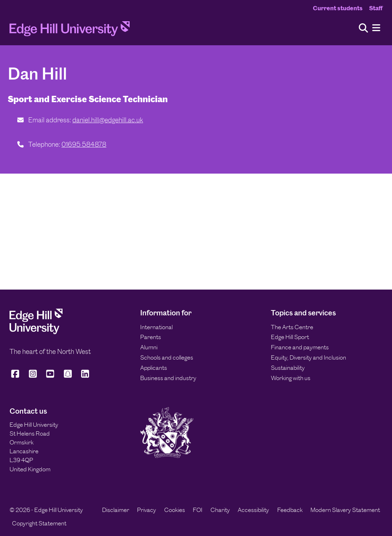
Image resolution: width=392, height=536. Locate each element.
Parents (151, 337)
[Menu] (376, 28)
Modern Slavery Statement (345, 510)
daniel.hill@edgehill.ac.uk (108, 120)
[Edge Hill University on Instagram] (33, 377)
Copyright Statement (39, 523)
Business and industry (168, 378)
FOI (198, 510)
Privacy (147, 510)
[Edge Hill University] (36, 332)
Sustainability (288, 368)
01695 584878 (84, 144)
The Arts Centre (292, 327)
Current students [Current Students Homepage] (338, 8)
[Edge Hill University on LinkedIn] (85, 377)
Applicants (154, 368)
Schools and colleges (167, 357)
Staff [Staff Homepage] (376, 8)
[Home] (70, 31)
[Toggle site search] (363, 28)
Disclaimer (116, 510)
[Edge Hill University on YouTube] (50, 377)
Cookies (175, 510)
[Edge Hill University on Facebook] (16, 377)
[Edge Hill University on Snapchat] (68, 377)
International (156, 327)
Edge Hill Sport (290, 337)
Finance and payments (300, 347)
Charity (220, 510)
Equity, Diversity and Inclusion (308, 357)
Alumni (149, 347)
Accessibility (253, 510)
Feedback (290, 510)
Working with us (291, 378)
